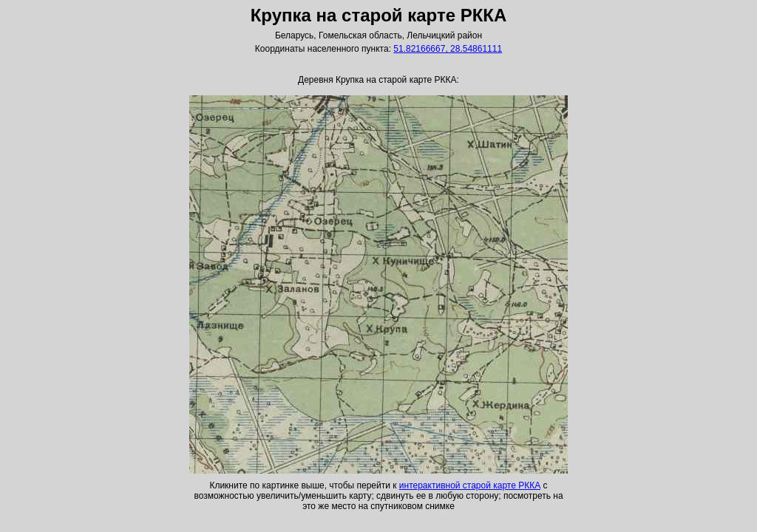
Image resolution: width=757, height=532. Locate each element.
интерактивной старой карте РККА (470, 485)
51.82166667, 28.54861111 (448, 49)
